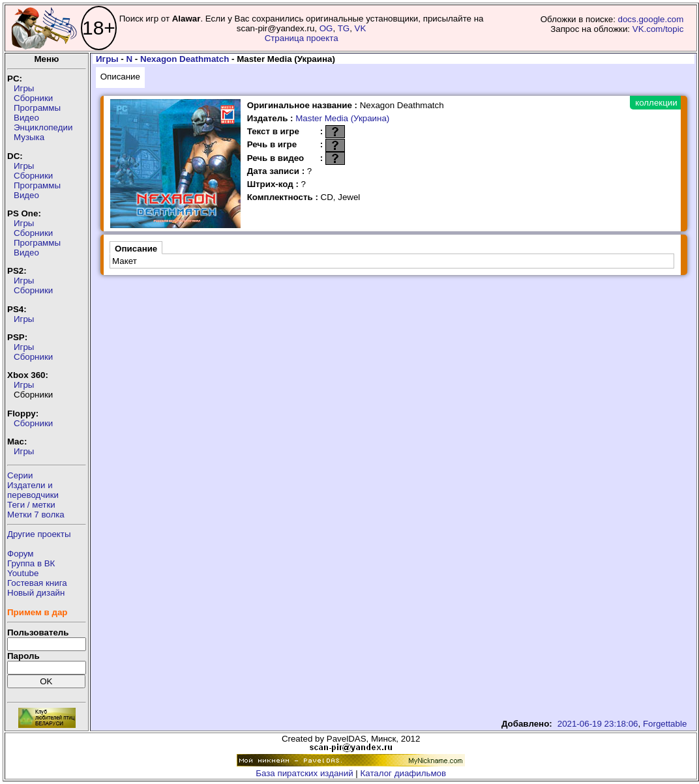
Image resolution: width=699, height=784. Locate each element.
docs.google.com (651, 19)
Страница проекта (302, 38)
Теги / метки (31, 505)
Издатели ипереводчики (33, 490)
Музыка (29, 137)
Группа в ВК (31, 563)
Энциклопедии (43, 127)
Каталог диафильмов (404, 773)
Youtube (23, 573)
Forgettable (665, 724)
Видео (26, 118)
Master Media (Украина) (342, 118)
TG (344, 28)
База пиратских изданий (304, 773)
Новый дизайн (36, 593)
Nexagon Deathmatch (185, 59)
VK (361, 28)
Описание (120, 77)
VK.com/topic (658, 29)
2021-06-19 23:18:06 (598, 724)
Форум (21, 554)
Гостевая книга (37, 583)
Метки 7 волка (36, 515)
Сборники (33, 98)
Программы (37, 108)
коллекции (656, 103)
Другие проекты (39, 534)
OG (326, 28)
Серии (20, 475)
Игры (24, 88)
